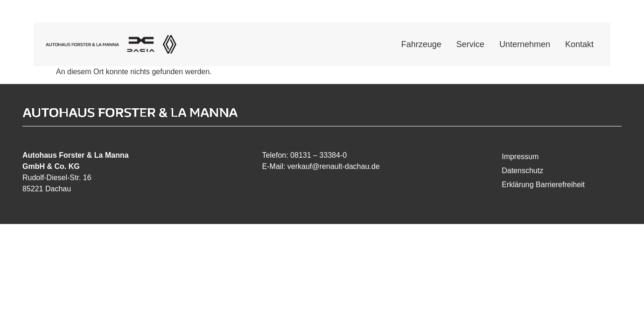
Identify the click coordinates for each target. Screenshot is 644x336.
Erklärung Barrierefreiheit (543, 185)
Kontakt (579, 44)
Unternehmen (525, 44)
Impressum (520, 157)
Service (470, 44)
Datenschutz (522, 171)
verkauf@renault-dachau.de (334, 166)
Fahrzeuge (421, 44)
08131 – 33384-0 (318, 155)
